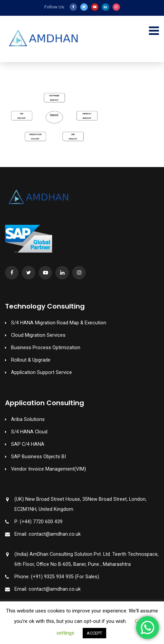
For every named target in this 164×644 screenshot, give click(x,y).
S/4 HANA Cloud (29, 432)
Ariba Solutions (28, 419)
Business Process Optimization (46, 348)
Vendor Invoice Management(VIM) (49, 469)
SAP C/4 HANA (28, 444)
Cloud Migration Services (38, 335)
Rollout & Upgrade (31, 360)
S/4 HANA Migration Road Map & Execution (59, 323)
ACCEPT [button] (94, 633)
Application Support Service (42, 372)
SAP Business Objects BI (38, 457)
